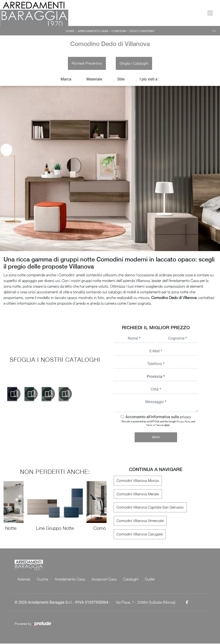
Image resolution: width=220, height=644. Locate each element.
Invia (156, 438)
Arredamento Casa (93, 31)
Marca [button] (66, 79)
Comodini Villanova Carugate (139, 535)
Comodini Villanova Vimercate (140, 521)
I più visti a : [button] (149, 79)
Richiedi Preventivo (87, 63)
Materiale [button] (94, 79)
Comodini (119, 31)
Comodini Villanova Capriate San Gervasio (150, 508)
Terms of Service (155, 425)
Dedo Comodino (142, 31)
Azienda (24, 580)
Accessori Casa (104, 580)
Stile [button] (121, 79)
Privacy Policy (184, 422)
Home (70, 31)
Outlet (150, 580)
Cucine (42, 580)
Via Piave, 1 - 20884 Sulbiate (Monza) (146, 603)
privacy (185, 417)
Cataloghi (131, 580)
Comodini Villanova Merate (137, 494)
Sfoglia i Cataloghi (134, 63)
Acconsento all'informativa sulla (158, 417)
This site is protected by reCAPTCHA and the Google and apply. (158, 424)
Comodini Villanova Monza (137, 481)
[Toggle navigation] (210, 13)
